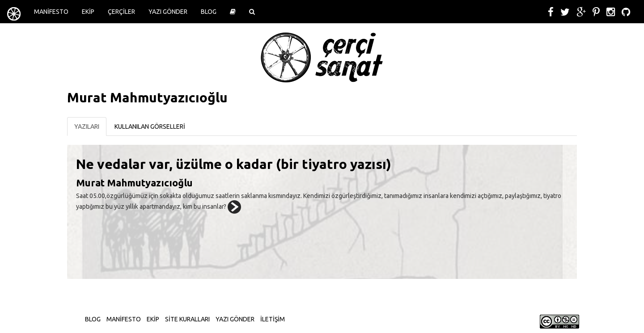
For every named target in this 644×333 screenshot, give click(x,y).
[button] (233, 12)
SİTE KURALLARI (187, 319)
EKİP (88, 12)
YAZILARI (87, 126)
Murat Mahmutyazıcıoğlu (134, 183)
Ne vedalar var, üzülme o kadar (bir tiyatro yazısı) (234, 164)
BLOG (209, 12)
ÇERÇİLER (121, 12)
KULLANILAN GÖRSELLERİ (150, 126)
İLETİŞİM (273, 319)
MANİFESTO (51, 12)
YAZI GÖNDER (168, 12)
